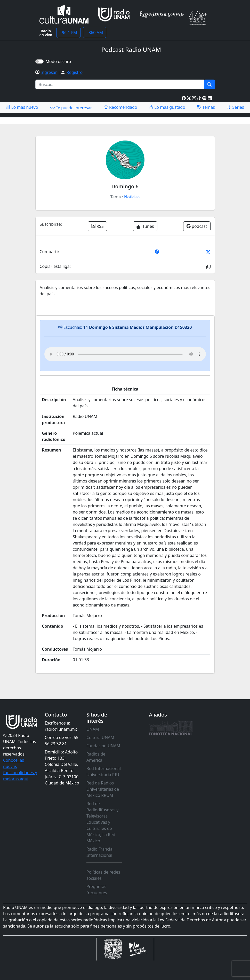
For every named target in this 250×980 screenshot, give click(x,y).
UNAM (93, 729)
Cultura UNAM (100, 737)
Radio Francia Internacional (99, 852)
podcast (197, 226)
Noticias (132, 197)
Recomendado (121, 107)
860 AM (95, 33)
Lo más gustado (167, 107)
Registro (75, 72)
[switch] (39, 61)
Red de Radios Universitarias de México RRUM (103, 789)
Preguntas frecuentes (97, 890)
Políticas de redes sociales (103, 875)
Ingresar (49, 72)
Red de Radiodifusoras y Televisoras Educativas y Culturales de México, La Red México (103, 822)
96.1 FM (68, 33)
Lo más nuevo (22, 107)
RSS (97, 226)
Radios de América (96, 757)
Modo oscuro (59, 61)
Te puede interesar (71, 107)
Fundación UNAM (103, 746)
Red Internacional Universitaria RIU (104, 772)
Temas (206, 107)
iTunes (145, 226)
